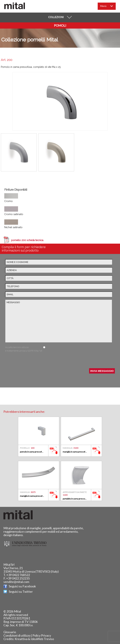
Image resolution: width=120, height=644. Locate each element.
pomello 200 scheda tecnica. (27, 240)
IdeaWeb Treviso (42, 639)
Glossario (10, 632)
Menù (108, 7)
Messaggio (59, 321)
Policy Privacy (42, 635)
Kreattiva (21, 639)
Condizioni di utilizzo (17, 635)
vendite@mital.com (16, 582)
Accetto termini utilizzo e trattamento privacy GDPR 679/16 (24, 349)
